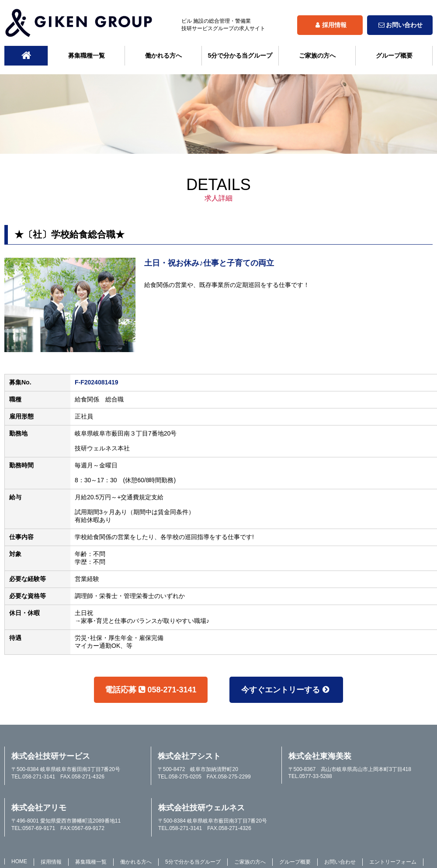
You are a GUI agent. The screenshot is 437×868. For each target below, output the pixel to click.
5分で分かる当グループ (240, 55)
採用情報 (330, 25)
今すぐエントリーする (286, 690)
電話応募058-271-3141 (151, 690)
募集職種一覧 (87, 55)
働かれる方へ (163, 55)
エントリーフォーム (393, 862)
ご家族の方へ (317, 55)
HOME (19, 861)
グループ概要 (394, 55)
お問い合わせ (400, 25)
